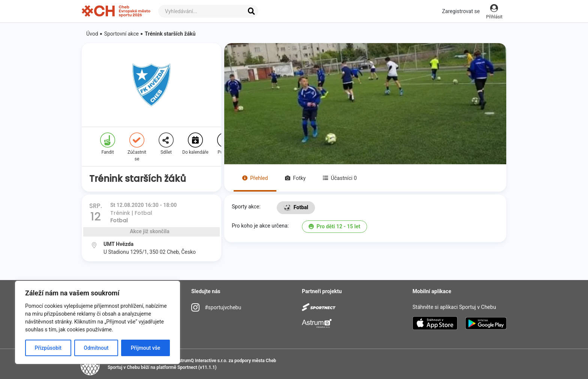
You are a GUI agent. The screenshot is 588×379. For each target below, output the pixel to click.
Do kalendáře (195, 144)
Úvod (92, 34)
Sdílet (166, 144)
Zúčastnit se (137, 147)
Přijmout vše (146, 348)
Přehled (255, 178)
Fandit (108, 144)
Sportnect (187, 367)
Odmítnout (96, 348)
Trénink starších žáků (170, 34)
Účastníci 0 (340, 178)
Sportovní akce (121, 34)
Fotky (295, 178)
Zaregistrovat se (461, 11)
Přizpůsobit (48, 348)
